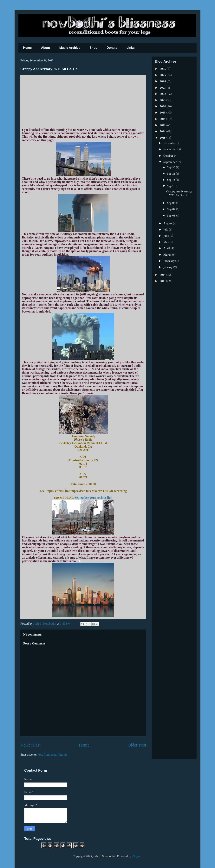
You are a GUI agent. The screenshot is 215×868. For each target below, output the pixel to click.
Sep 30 (172, 167)
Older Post (137, 745)
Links (131, 48)
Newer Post (30, 745)
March (168, 255)
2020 (163, 106)
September (170, 162)
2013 (163, 281)
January (168, 267)
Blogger (137, 856)
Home (27, 48)
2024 (163, 81)
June (166, 236)
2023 (163, 88)
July (166, 230)
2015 (163, 138)
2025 (163, 75)
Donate (112, 48)
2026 (163, 69)
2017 (163, 125)
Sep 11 (171, 186)
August (168, 223)
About (45, 48)
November (170, 149)
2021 (163, 100)
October (169, 156)
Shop (94, 48)
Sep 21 (171, 174)
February (169, 261)
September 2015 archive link (94, 498)
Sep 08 (172, 203)
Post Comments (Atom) (52, 755)
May (166, 242)
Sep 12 (171, 180)
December (170, 143)
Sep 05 (172, 216)
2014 (163, 275)
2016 (163, 131)
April (167, 248)
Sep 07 (172, 209)
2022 (163, 94)
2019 (163, 113)
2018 (163, 119)
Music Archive (70, 48)
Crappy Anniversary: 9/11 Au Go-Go (179, 193)
